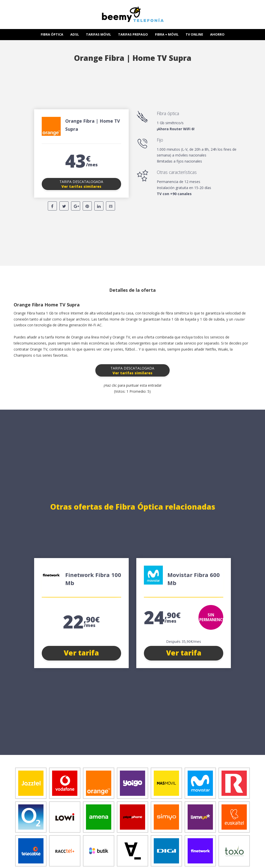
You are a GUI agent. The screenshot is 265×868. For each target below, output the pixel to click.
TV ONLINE (194, 34)
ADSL (75, 34)
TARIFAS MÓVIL (98, 34)
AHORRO (217, 34)
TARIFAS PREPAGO (133, 34)
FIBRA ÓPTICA (52, 34)
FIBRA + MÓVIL (167, 34)
